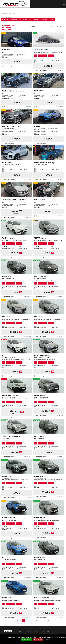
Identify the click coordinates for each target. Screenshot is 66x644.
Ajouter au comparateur (10, 66)
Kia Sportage (26, 20)
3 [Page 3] (30, 620)
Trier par (33, 26)
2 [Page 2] (27, 620)
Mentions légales (33, 631)
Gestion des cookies (46, 632)
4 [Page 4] (33, 620)
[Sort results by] (44, 26)
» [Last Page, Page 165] (49, 620)
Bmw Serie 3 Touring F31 (47, 20)
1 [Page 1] (23, 620)
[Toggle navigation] (64, 4)
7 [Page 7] (43, 620)
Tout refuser (38, 640)
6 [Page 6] (39, 620)
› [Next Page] (46, 620)
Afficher (56, 26)
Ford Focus (5, 20)
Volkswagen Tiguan (15, 20)
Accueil (20, 631)
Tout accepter (27, 640)
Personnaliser (48, 640)
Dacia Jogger (35, 20)
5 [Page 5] (36, 620)
